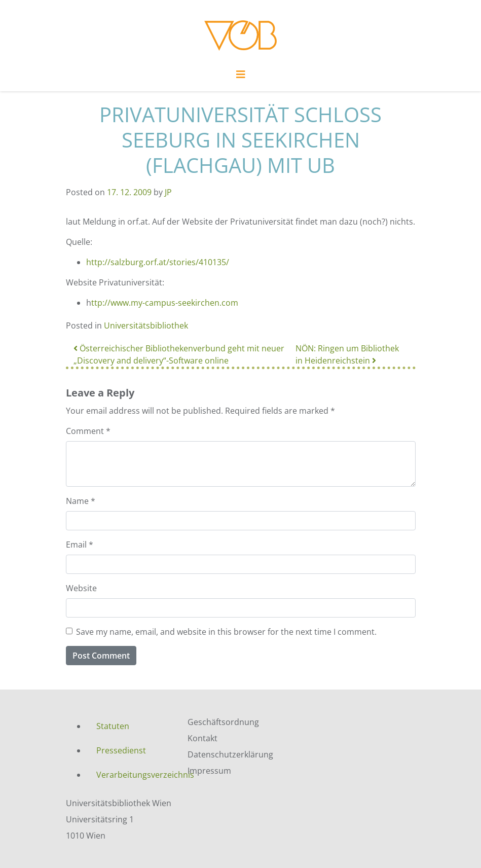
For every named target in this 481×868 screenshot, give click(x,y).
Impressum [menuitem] (209, 771)
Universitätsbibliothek (146, 325)
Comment (88, 431)
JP (168, 192)
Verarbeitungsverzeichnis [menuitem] (134, 775)
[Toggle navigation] (241, 77)
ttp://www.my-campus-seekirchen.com (165, 303)
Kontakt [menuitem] (202, 738)
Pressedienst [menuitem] (121, 750)
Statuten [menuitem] (113, 726)
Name (81, 501)
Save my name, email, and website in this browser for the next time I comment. (226, 632)
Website (81, 588)
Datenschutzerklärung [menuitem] (230, 754)
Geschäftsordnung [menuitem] (223, 722)
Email (80, 545)
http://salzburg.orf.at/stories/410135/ (158, 262)
